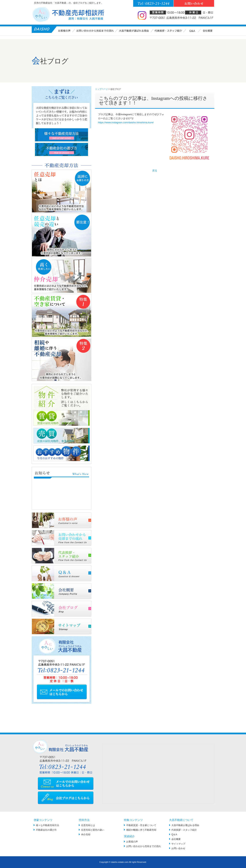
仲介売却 (86, 835)
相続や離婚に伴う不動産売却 (141, 830)
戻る (155, 171)
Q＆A (174, 835)
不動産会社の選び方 (46, 830)
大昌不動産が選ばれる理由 (185, 825)
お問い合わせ (178, 848)
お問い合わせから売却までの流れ (144, 846)
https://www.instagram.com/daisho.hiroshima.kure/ (126, 122)
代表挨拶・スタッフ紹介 (184, 830)
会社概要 (176, 839)
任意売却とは (88, 825)
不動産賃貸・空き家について (141, 825)
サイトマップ (178, 844)
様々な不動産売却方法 (47, 825)
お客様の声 (132, 842)
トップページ (101, 89)
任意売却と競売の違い (93, 830)
